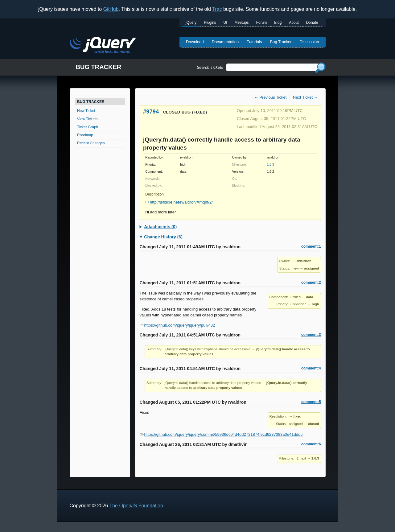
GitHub (111, 9)
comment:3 (311, 335)
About (294, 23)
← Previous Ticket (271, 97)
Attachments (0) (160, 227)
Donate (312, 23)
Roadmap (85, 135)
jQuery (191, 23)
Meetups (242, 23)
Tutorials (254, 42)
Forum (262, 23)
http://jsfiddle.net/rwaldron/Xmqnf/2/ (179, 202)
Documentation (225, 42)
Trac (217, 9)
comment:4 (311, 368)
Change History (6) (163, 237)
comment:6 (311, 444)
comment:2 (311, 282)
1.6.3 (271, 165)
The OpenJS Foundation (136, 506)
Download (195, 42)
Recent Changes (91, 143)
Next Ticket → (305, 97)
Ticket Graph (88, 127)
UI (225, 23)
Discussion (309, 42)
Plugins (210, 23)
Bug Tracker (281, 42)
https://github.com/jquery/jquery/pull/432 (177, 325)
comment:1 (311, 246)
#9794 (151, 111)
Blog (278, 23)
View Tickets (87, 119)
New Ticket (86, 111)
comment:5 (311, 402)
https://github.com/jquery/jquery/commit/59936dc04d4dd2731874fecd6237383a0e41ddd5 (221, 434)
